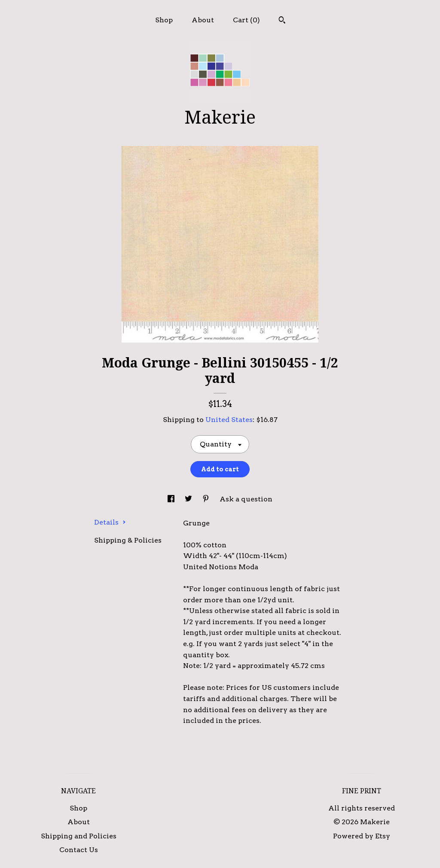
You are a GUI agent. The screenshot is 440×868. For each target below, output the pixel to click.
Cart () (246, 20)
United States (229, 420)
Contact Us (79, 850)
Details (110, 522)
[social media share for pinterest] (207, 499)
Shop (164, 20)
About (203, 20)
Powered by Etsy (362, 836)
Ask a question (246, 499)
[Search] (282, 21)
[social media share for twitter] (189, 499)
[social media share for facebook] (172, 499)
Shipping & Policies (128, 540)
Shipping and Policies (79, 836)
